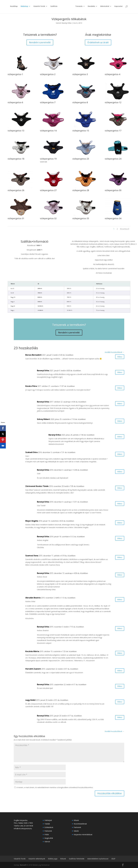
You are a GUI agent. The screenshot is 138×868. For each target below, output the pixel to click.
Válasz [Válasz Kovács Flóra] (118, 388)
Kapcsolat (118, 8)
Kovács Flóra (31, 386)
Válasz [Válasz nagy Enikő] (118, 702)
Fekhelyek (48, 820)
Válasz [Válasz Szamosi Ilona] (118, 558)
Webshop (25, 8)
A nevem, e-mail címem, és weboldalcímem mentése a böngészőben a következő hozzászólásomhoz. (55, 787)
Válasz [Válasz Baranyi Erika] (118, 373)
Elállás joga (53, 859)
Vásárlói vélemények (37, 859)
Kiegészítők (49, 838)
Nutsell (23, 865)
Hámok (47, 842)
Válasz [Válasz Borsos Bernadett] (118, 357)
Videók (76, 831)
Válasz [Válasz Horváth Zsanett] (118, 671)
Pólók (47, 835)
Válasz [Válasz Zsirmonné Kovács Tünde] (118, 489)
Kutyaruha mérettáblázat (83, 835)
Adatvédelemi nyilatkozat (98, 859)
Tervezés (78, 8)
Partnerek (77, 827)
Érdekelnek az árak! (98, 42)
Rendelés (91, 8)
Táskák (47, 824)
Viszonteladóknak (80, 824)
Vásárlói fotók (40, 8)
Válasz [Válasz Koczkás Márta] (118, 654)
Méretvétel (104, 8)
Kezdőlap (15, 8)
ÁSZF (113, 859)
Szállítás (55, 8)
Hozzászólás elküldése (109, 793)
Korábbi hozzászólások (114, 352)
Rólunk (76, 820)
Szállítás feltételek (77, 859)
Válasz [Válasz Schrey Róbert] (118, 422)
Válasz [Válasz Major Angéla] (118, 523)
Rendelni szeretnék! (40, 42)
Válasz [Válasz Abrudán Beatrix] (118, 600)
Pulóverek (48, 831)
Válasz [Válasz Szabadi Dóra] (118, 455)
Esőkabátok (49, 827)
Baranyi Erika (67, 23)
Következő (125, 229)
